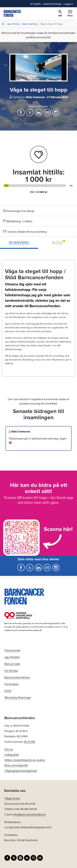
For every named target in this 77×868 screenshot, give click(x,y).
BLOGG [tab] (59, 242)
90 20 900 (29, 742)
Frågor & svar (12, 798)
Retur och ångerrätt (16, 765)
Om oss (9, 749)
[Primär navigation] (70, 13)
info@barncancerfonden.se (29, 814)
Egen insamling (30, 24)
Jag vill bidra (13, 24)
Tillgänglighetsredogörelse (21, 771)
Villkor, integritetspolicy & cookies (25, 760)
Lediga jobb (12, 754)
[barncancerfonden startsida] (12, 13)
